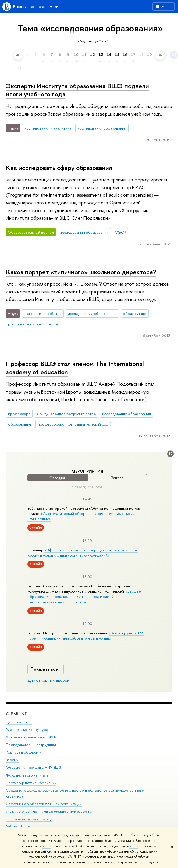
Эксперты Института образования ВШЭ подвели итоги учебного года (77, 90)
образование (135, 313)
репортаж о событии (43, 313)
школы (53, 324)
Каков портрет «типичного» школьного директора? (81, 272)
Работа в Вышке (19, 827)
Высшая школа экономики (36, 6)
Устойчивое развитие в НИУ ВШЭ (34, 737)
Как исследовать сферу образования (59, 168)
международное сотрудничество (66, 414)
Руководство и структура (27, 729)
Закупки (12, 760)
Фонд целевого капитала (27, 775)
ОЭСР (120, 232)
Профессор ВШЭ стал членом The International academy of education (75, 368)
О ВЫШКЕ (16, 714)
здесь (47, 846)
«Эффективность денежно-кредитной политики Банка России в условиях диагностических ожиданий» (83, 552)
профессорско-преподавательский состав (74, 424)
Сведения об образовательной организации (44, 804)
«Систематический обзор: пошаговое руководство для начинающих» (82, 516)
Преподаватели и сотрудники (31, 745)
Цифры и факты (19, 722)
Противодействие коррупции (31, 783)
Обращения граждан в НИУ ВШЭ (34, 767)
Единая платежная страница (29, 819)
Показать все (47, 669)
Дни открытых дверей (48, 680)
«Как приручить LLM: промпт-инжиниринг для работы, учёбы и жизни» (86, 635)
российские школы (25, 324)
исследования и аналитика (48, 128)
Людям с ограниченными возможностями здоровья (49, 811)
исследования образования (102, 128)
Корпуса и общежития (25, 752)
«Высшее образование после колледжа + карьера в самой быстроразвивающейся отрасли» (84, 596)
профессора (19, 414)
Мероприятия (87, 471)
